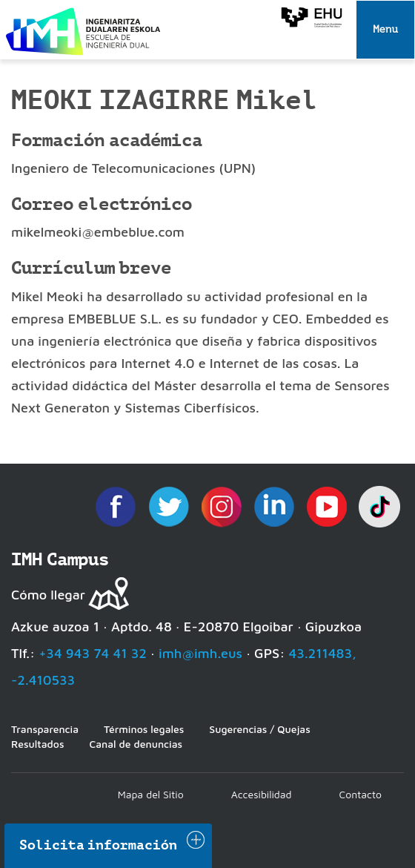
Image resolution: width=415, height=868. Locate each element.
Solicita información (99, 845)
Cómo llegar (48, 595)
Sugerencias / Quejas (259, 729)
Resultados (37, 744)
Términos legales (144, 729)
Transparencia (45, 729)
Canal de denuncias (136, 744)
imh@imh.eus (200, 653)
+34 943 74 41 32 (93, 653)
